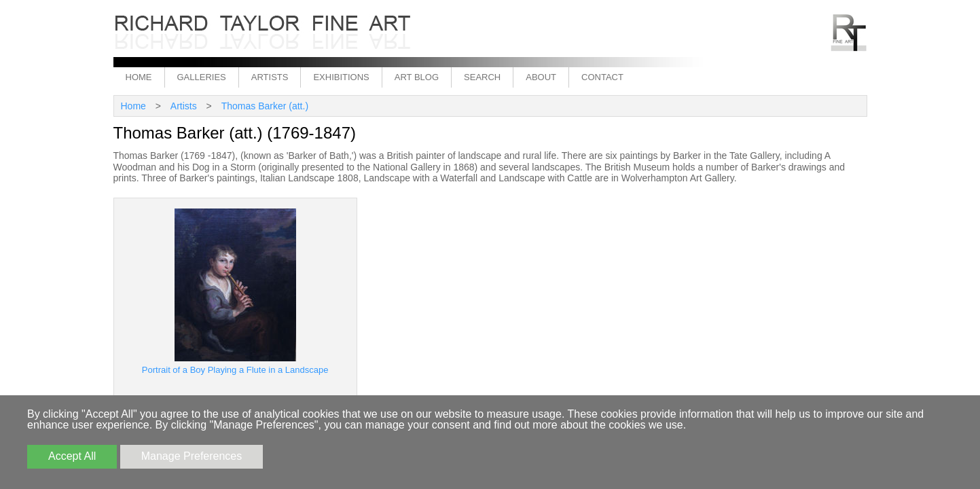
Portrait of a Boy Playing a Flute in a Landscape (235, 370)
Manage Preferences (192, 456)
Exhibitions (341, 77)
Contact (602, 77)
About (541, 77)
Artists (270, 77)
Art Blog (417, 77)
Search (482, 77)
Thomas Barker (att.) (265, 106)
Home (139, 77)
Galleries (202, 77)
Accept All (72, 456)
